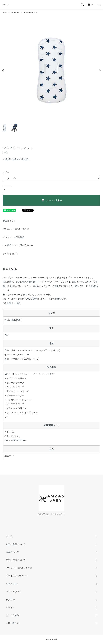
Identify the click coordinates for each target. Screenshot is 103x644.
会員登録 (10, 600)
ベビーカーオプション (31, 13)
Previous (3, 71)
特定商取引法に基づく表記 (16, 229)
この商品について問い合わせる (18, 245)
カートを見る (13, 615)
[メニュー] (98, 5)
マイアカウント (14, 592)
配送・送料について (16, 544)
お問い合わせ (13, 623)
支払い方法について (16, 560)
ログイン (10, 607)
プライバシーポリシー (17, 576)
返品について (9, 221)
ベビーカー (16, 13)
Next (100, 71)
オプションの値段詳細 (14, 237)
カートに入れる (52, 200)
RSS (8, 584)
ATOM (15, 584)
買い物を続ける (11, 254)
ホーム (5, 13)
